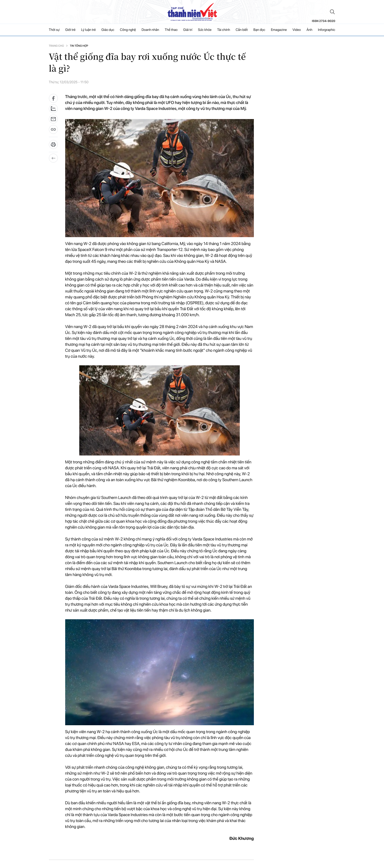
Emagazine (279, 30)
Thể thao (171, 30)
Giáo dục (108, 30)
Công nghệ (128, 30)
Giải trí (188, 30)
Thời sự (54, 30)
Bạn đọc (259, 30)
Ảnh (309, 30)
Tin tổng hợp (79, 46)
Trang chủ (56, 46)
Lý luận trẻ (88, 30)
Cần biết (242, 30)
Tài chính (223, 30)
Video (297, 30)
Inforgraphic (327, 30)
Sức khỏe (205, 30)
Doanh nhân (150, 30)
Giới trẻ (70, 30)
